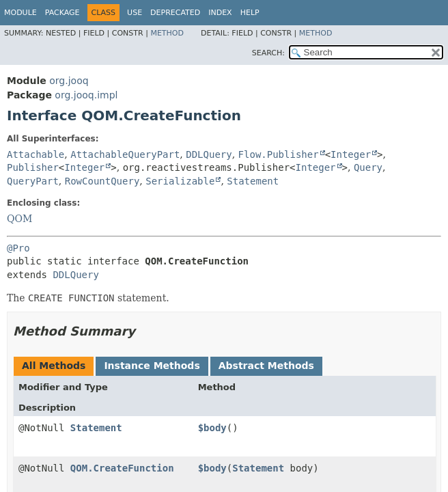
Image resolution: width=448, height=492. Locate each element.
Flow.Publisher (279, 154)
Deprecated (175, 13)
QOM (19, 219)
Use (135, 13)
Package (62, 13)
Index (220, 13)
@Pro (18, 248)
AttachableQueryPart (125, 154)
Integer (351, 154)
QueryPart (33, 181)
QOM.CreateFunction (122, 468)
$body (212, 428)
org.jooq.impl (86, 95)
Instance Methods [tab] (152, 366)
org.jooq (69, 81)
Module (20, 13)
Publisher (33, 167)
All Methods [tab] (54, 366)
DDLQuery (209, 154)
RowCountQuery (102, 181)
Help (250, 13)
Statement (253, 181)
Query (368, 167)
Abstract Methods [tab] (266, 366)
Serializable (180, 181)
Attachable (36, 154)
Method (167, 33)
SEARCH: (268, 53)
